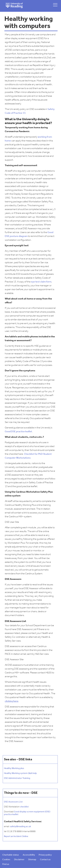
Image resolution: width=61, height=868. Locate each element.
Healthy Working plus (14, 768)
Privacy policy (45, 855)
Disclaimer (19, 860)
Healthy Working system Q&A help (20, 773)
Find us (6, 864)
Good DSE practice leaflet (18, 432)
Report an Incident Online (16, 836)
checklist (24, 807)
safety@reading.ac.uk (20, 827)
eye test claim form (41, 282)
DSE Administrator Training (17, 778)
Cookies (6, 860)
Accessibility (29, 855)
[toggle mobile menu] (55, 5)
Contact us (45, 860)
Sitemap (32, 860)
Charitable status (11, 855)
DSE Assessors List (13, 802)
